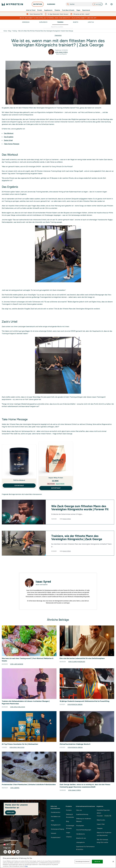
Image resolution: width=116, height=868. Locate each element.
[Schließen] (113, 862)
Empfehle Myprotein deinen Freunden (104, 813)
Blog (10, 31)
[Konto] (106, 4)
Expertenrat (86, 10)
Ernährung (26, 22)
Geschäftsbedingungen (84, 830)
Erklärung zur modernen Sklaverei (84, 820)
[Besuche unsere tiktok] (14, 852)
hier (26, 866)
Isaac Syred (67, 519)
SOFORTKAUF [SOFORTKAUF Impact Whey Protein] (56, 488)
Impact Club (101, 824)
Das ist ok (97, 862)
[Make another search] (58, 27)
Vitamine (57, 10)
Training (60, 22)
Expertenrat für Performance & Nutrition (85, 848)
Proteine (69, 810)
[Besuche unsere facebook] (9, 852)
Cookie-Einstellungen (11, 840)
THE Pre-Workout (19, 480)
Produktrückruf (56, 837)
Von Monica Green (75, 704)
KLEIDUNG (51, 5)
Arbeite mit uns (81, 838)
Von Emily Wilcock (18, 707)
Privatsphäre (80, 826)
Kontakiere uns (56, 816)
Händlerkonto (80, 834)
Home (5, 31)
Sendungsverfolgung (57, 829)
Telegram (100, 828)
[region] (58, 862)
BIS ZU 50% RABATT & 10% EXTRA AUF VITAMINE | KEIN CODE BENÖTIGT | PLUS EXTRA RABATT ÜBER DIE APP (58, 18)
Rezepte (76, 22)
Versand (53, 833)
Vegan (78, 10)
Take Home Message (12, 144)
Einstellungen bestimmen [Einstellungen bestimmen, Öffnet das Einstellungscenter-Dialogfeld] (83, 862)
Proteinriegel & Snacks (70, 827)
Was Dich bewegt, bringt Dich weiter (103, 841)
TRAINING (58, 35)
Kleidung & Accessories (70, 816)
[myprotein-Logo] (12, 4)
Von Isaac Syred (61, 52)
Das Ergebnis (9, 137)
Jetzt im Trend (31, 10)
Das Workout (9, 133)
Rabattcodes (101, 820)
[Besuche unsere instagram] (5, 852)
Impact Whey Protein (56, 478)
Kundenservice (56, 812)
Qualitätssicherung (82, 814)
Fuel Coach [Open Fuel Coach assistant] (97, 4)
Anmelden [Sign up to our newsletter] (10, 812)
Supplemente (48, 10)
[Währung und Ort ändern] (23, 844)
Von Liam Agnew (17, 664)
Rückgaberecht (56, 825)
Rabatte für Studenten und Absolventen (104, 834)
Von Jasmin (15, 788)
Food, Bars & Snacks (68, 10)
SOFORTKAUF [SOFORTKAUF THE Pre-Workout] (19, 485)
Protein (40, 10)
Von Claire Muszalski (77, 662)
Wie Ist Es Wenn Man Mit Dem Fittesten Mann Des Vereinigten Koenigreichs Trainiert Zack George (46, 31)
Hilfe (52, 821)
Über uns (79, 810)
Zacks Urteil (8, 140)
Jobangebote (80, 842)
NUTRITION (38, 5)
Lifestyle (91, 22)
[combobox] (84, 4)
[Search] (68, 4)
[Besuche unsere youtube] (18, 852)
